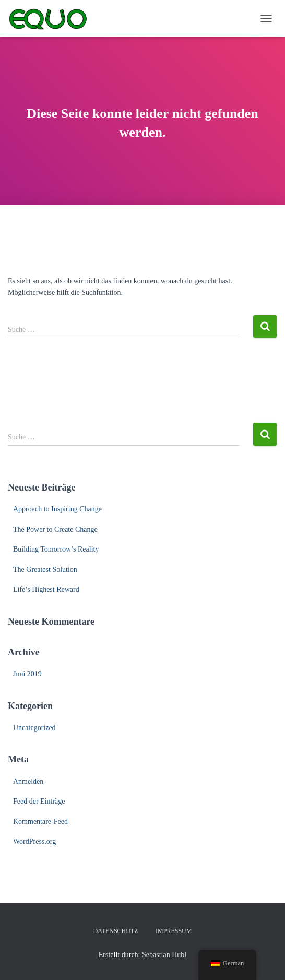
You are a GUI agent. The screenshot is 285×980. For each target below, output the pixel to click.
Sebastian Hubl (164, 955)
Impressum (174, 931)
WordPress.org (34, 841)
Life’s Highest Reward (46, 589)
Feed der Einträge (39, 801)
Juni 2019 (27, 674)
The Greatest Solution (45, 570)
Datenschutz (116, 931)
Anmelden (28, 781)
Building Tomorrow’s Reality (56, 549)
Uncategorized (34, 728)
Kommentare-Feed (40, 822)
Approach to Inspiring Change (57, 509)
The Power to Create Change (55, 529)
